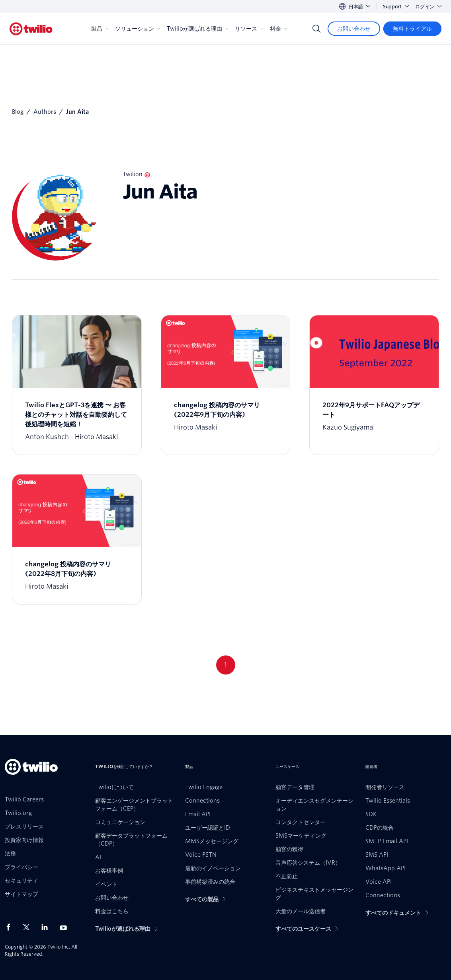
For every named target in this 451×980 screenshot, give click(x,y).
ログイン (428, 7)
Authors (45, 112)
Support (396, 7)
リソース (249, 29)
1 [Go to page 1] (225, 665)
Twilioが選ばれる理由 (198, 29)
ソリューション (138, 29)
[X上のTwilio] (29, 927)
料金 (279, 29)
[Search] (316, 29)
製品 (100, 29)
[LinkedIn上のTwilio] (47, 927)
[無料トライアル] (412, 29)
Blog (18, 112)
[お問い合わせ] (354, 29)
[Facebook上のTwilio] (11, 927)
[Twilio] (31, 29)
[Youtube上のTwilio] (66, 927)
